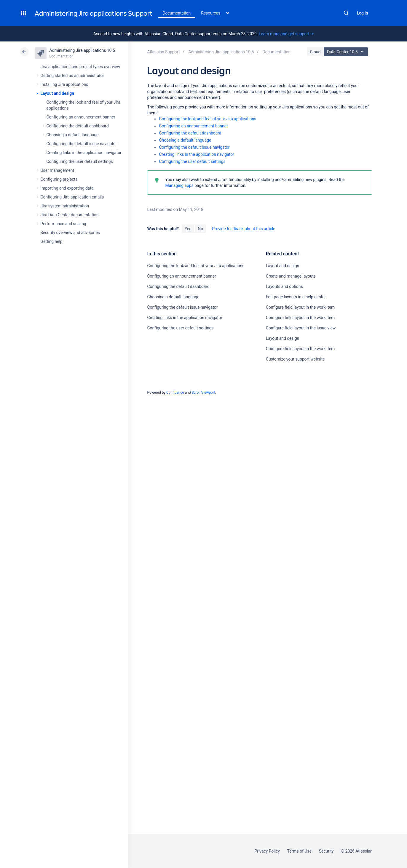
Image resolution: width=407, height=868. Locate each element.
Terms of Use (299, 851)
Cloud (315, 52)
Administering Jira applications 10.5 (82, 50)
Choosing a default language (73, 135)
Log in (363, 13)
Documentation (177, 13)
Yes (188, 229)
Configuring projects (59, 179)
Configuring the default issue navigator (82, 144)
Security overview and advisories (70, 233)
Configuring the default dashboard (78, 126)
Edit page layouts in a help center (296, 297)
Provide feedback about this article (244, 229)
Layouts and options (284, 286)
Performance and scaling (63, 224)
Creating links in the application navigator (84, 153)
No (200, 229)
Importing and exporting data (67, 188)
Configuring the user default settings (80, 161)
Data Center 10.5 (347, 52)
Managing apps (179, 185)
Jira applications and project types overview (80, 67)
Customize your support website (295, 359)
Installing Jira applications (64, 84)
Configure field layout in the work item (300, 307)
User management (57, 170)
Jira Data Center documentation (70, 215)
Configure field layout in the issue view (301, 328)
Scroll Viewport (203, 393)
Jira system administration (65, 206)
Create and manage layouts (291, 276)
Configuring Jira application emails (72, 197)
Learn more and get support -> (286, 34)
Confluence (175, 393)
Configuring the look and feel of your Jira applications (208, 119)
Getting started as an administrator (72, 76)
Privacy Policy (267, 851)
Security (326, 851)
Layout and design (57, 93)
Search (346, 13)
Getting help (52, 241)
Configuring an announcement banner (81, 117)
